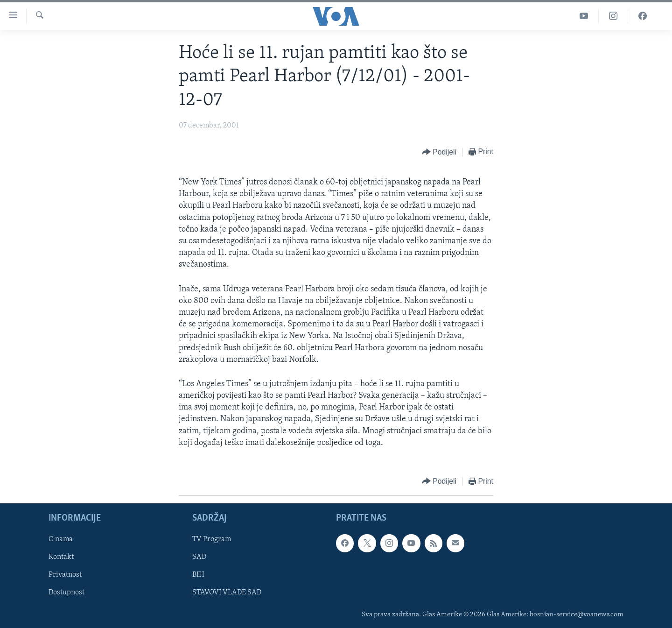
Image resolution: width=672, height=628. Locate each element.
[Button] (439, 152)
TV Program (212, 539)
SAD (199, 557)
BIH (198, 575)
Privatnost (65, 575)
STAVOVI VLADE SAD (227, 593)
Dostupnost (66, 593)
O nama (61, 539)
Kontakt (61, 557)
